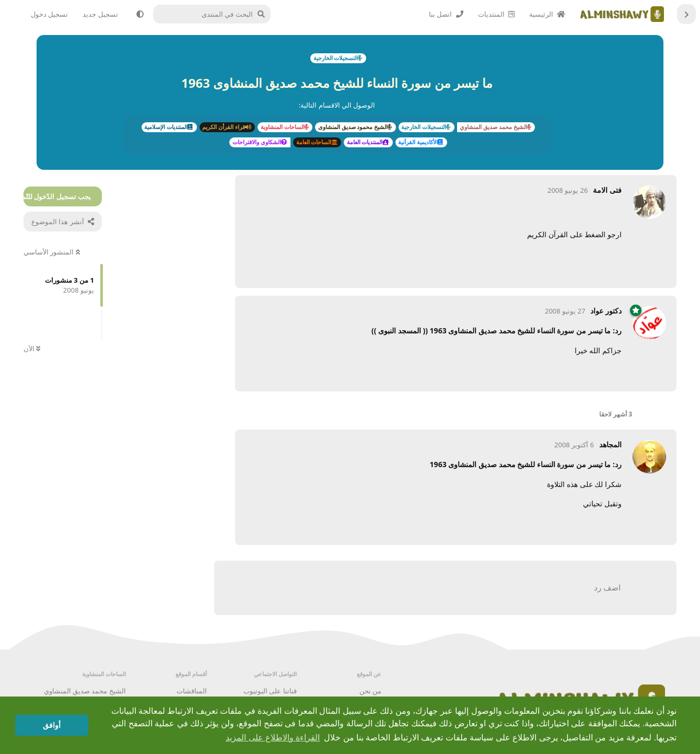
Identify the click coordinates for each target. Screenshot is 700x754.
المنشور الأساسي (52, 252)
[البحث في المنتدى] (215, 14)
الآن (32, 349)
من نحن (370, 691)
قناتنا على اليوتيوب (270, 691)
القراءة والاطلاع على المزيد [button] (273, 738)
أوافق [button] (52, 725)
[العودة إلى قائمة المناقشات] (686, 14)
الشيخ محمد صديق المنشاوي (85, 691)
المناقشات (192, 691)
